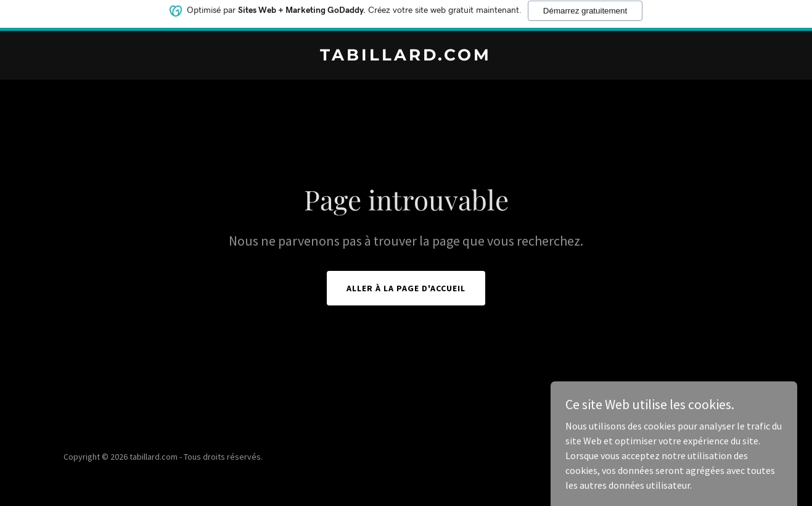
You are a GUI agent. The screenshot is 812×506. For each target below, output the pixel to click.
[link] (406, 57)
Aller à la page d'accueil (406, 288)
